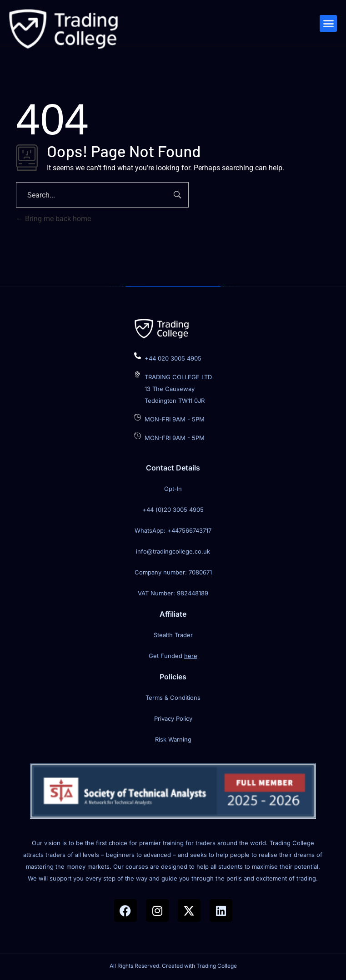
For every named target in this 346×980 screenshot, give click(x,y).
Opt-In (173, 489)
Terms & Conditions (173, 698)
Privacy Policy (173, 718)
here (191, 656)
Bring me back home (53, 219)
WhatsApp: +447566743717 (173, 530)
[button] (328, 24)
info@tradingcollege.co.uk (173, 551)
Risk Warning (173, 739)
